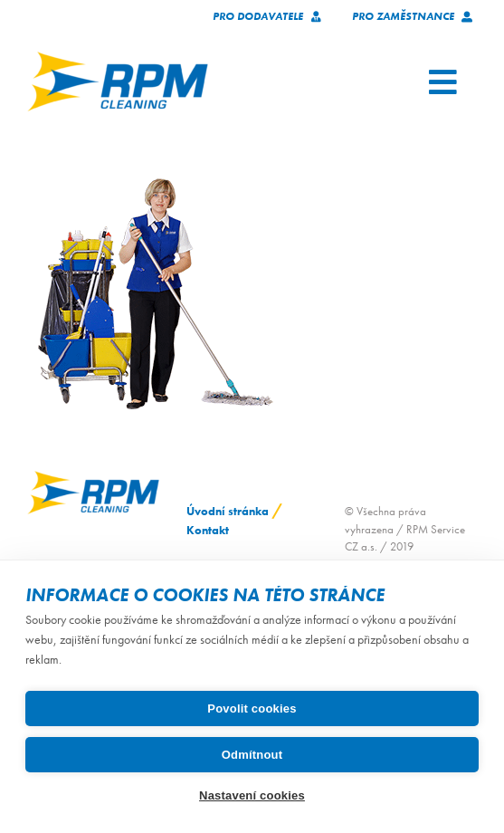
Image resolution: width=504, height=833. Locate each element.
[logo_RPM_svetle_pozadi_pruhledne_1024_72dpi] (118, 57)
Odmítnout (252, 755)
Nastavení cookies (252, 795)
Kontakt (208, 530)
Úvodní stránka (228, 511)
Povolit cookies (252, 709)
